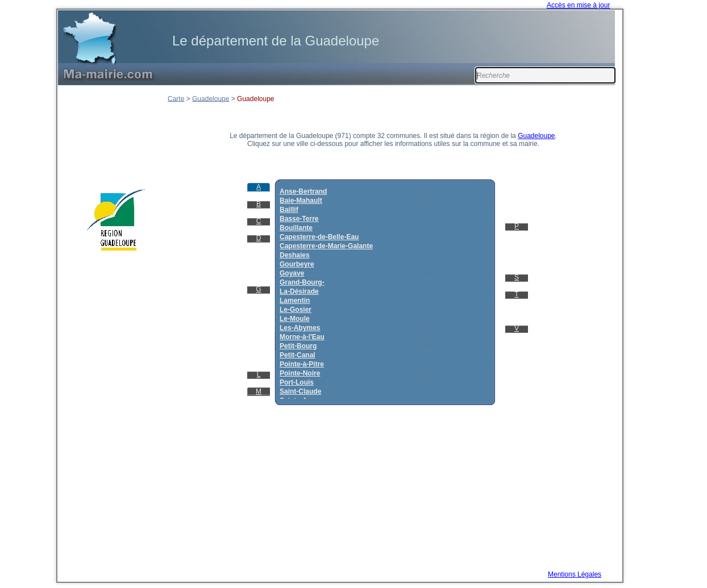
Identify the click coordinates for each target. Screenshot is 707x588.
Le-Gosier (296, 310)
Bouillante (296, 228)
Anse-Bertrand (303, 191)
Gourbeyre (297, 264)
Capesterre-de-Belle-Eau (319, 237)
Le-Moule (295, 319)
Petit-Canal (298, 355)
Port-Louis (297, 382)
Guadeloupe (211, 98)
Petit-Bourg (298, 346)
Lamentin (295, 301)
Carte (176, 98)
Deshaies (295, 255)
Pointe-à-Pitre (302, 364)
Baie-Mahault (301, 201)
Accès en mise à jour (578, 5)
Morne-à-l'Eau (302, 337)
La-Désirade (299, 291)
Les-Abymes (300, 328)
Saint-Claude (300, 391)
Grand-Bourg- (302, 282)
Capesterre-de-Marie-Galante (326, 246)
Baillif (289, 210)
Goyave (292, 273)
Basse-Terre (299, 219)
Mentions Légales (575, 574)
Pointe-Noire (300, 373)
